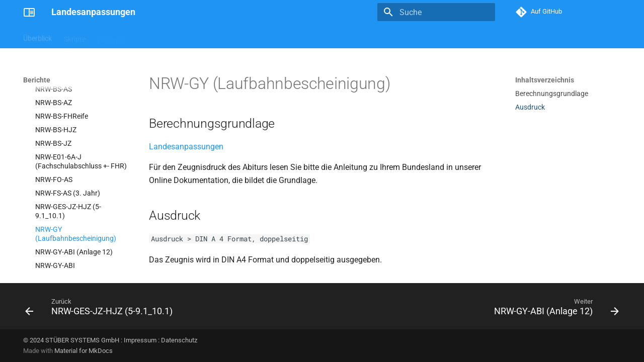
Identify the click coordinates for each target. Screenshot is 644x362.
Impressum (140, 340)
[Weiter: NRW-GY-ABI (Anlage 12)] (554, 309)
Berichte (110, 37)
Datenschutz (179, 340)
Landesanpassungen (186, 147)
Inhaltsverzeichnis (545, 80)
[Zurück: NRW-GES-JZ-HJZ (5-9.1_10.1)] (101, 309)
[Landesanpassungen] (29, 12)
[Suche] (436, 12)
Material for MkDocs (84, 351)
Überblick (37, 37)
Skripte (75, 37)
